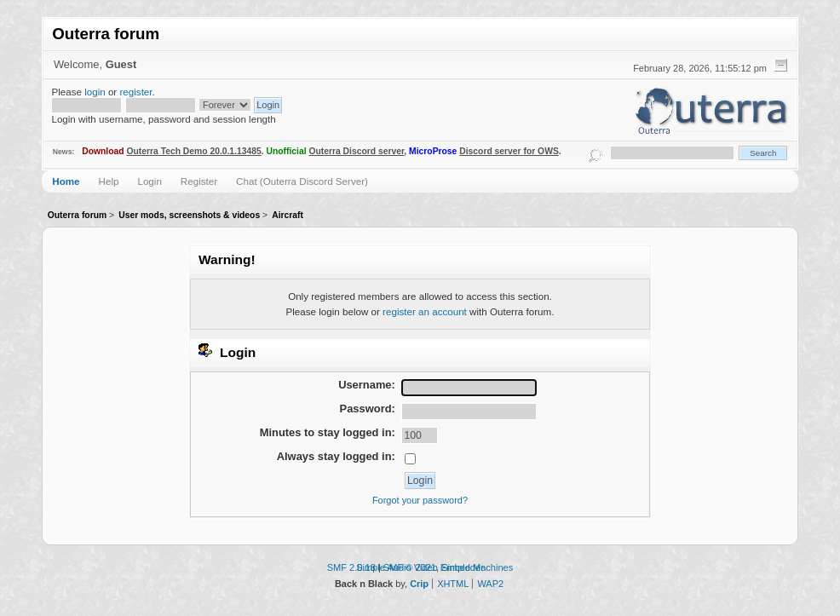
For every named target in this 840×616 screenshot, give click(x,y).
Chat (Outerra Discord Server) (302, 181)
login (95, 92)
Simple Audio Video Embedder (420, 567)
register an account (425, 311)
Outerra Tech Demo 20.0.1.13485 (193, 151)
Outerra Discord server (356, 151)
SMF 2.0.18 (351, 567)
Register (199, 181)
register (135, 92)
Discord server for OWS (509, 151)
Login (149, 181)
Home (66, 181)
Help (109, 181)
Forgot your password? (420, 500)
